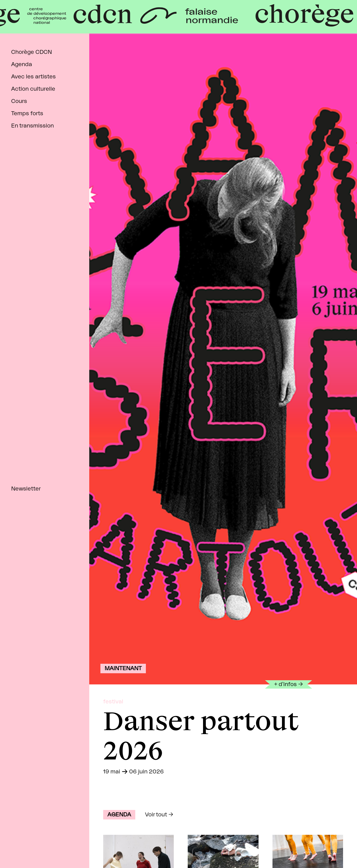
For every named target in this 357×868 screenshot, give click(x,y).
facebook (12, 849)
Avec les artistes (33, 77)
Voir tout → (159, 815)
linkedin (68, 849)
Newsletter (26, 489)
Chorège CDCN (32, 52)
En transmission (32, 126)
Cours (19, 101)
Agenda (22, 64)
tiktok (50, 849)
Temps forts (27, 114)
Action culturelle (33, 89)
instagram (31, 849)
